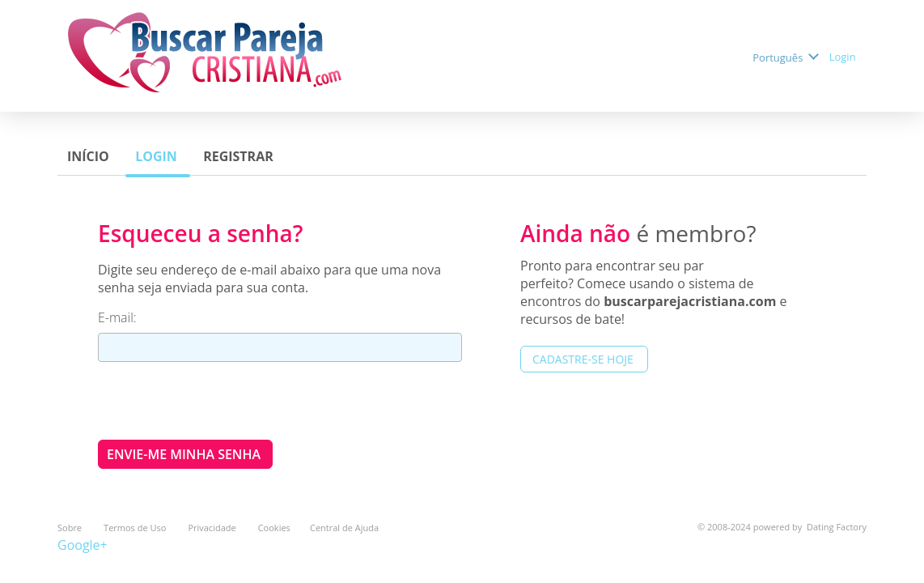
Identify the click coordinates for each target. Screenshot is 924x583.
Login (844, 57)
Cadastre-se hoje (584, 359)
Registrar (240, 156)
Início (90, 156)
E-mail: (119, 317)
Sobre (71, 528)
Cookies (274, 528)
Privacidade (213, 528)
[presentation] (221, 400)
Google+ (83, 545)
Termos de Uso (136, 528)
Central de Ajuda (344, 528)
